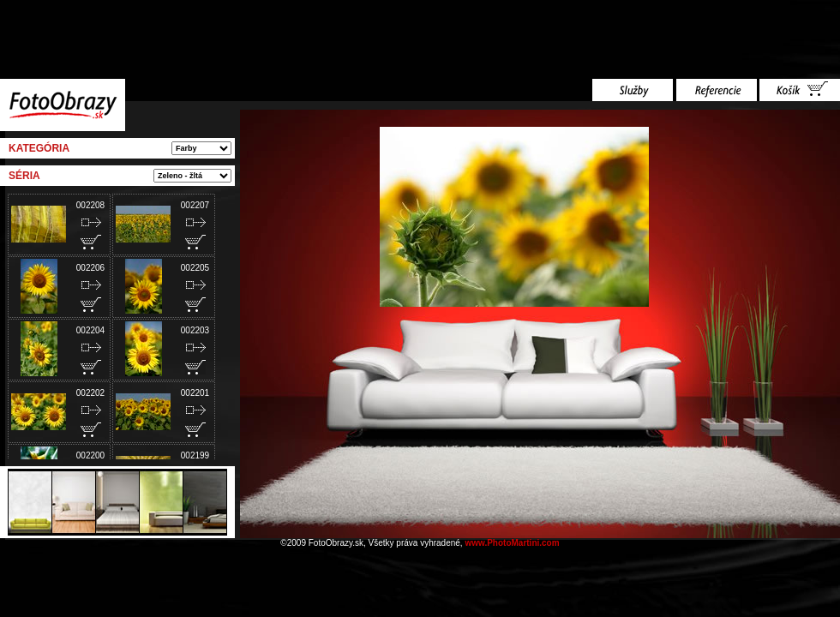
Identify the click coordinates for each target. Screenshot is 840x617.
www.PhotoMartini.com (512, 543)
